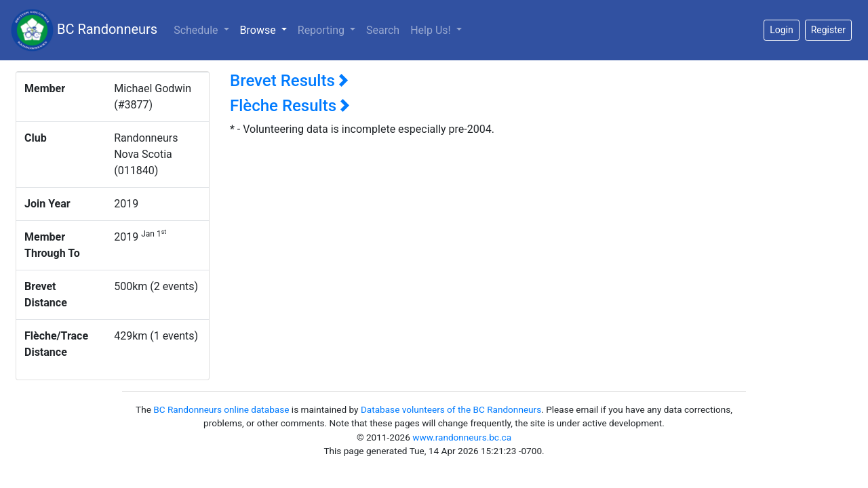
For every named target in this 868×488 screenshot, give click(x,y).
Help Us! (432, 30)
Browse (266, 29)
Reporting (322, 30)
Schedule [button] (197, 30)
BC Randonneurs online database (221, 409)
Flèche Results (290, 106)
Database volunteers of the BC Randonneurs (451, 409)
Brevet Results (289, 81)
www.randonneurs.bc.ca (462, 437)
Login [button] (782, 30)
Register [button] (828, 30)
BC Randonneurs (84, 30)
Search (383, 30)
